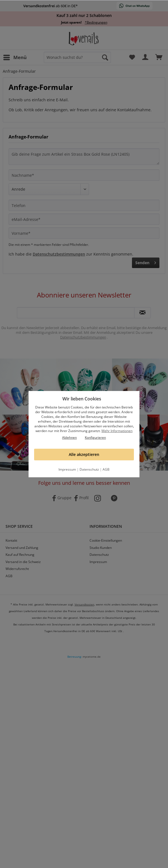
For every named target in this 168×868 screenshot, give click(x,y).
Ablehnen (69, 437)
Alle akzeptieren (84, 454)
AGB (106, 469)
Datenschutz (89, 469)
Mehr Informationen (117, 431)
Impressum (67, 469)
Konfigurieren (95, 437)
